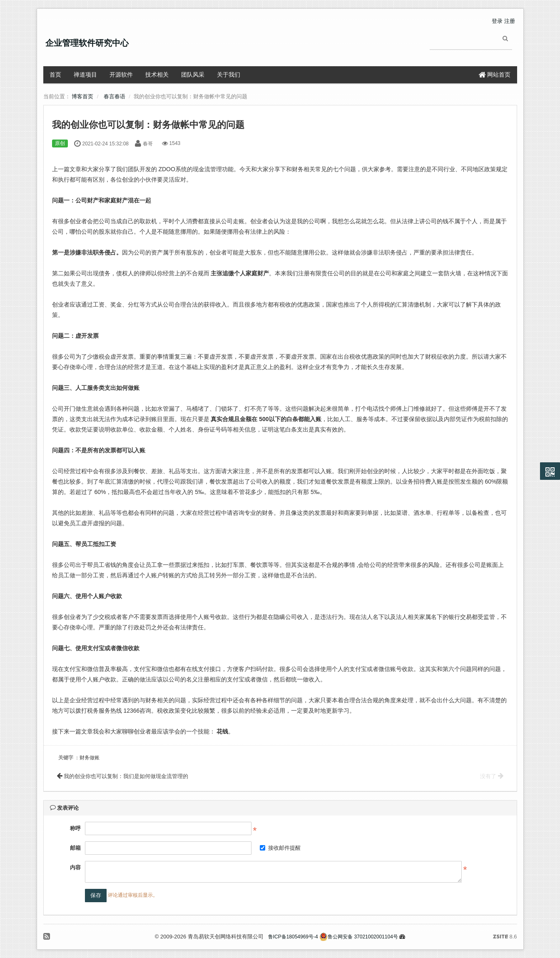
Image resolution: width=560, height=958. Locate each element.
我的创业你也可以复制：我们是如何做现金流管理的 (123, 776)
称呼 (75, 828)
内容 (75, 867)
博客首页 (82, 96)
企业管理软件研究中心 (87, 43)
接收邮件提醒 (280, 848)
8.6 (505, 937)
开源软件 (121, 75)
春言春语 (114, 96)
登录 (497, 21)
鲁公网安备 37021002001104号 (359, 937)
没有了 (492, 776)
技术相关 (157, 75)
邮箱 (75, 848)
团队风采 (193, 75)
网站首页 (495, 75)
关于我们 (229, 75)
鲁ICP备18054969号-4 (293, 937)
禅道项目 (85, 75)
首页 (55, 75)
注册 (510, 21)
